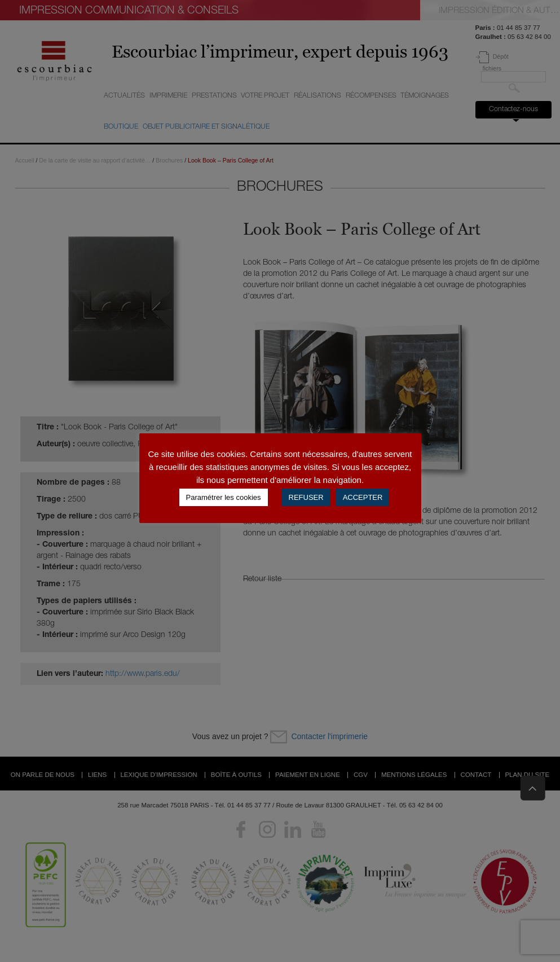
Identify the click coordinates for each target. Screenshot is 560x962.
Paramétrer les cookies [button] (224, 497)
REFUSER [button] (306, 497)
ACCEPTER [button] (363, 497)
